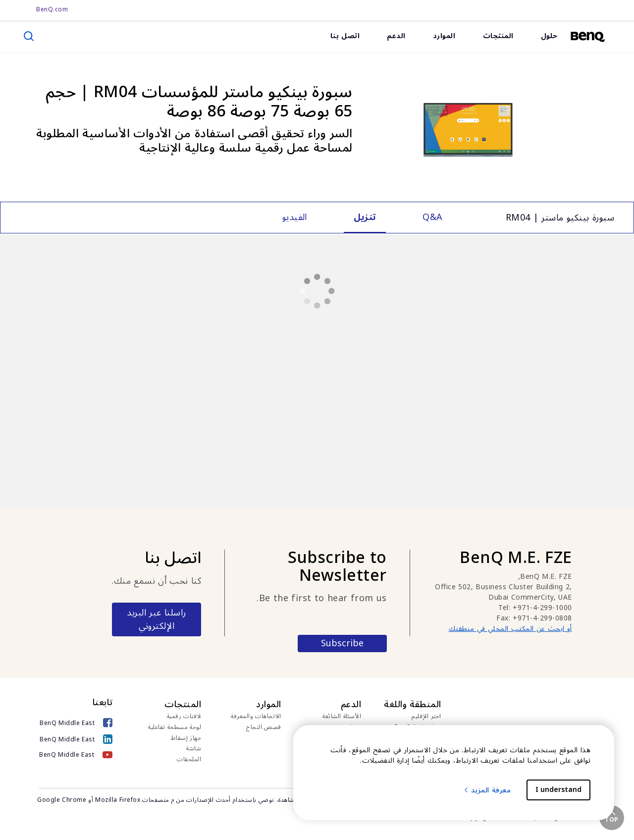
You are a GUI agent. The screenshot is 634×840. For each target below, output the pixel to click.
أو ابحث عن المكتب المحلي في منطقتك (510, 629)
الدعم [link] (396, 36)
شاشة (194, 749)
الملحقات (189, 760)
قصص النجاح (264, 728)
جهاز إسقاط (186, 738)
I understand (558, 790)
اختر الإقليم (426, 717)
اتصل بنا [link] (345, 36)
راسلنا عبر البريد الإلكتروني (157, 619)
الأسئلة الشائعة (342, 717)
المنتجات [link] (498, 36)
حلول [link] (549, 36)
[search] (29, 36)
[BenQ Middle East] (76, 723)
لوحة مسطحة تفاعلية (175, 728)
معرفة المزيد (487, 790)
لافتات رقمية (184, 717)
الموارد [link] (444, 36)
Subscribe (342, 644)
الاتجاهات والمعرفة (256, 717)
